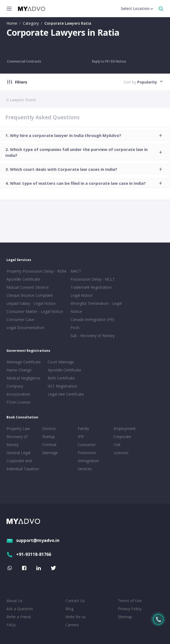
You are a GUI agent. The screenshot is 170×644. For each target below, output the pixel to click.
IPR (81, 437)
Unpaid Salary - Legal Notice (31, 303)
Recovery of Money (17, 441)
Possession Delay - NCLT (93, 279)
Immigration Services (88, 465)
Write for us (76, 617)
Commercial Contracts (24, 61)
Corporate (122, 437)
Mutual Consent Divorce (28, 287)
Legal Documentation (25, 328)
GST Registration (62, 386)
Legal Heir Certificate (66, 394)
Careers (72, 625)
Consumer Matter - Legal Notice (35, 311)
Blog (69, 609)
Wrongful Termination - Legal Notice (96, 307)
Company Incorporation (18, 390)
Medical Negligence (23, 378)
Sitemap (125, 617)
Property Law (18, 428)
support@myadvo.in (33, 540)
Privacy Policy (130, 609)
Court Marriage (61, 362)
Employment (125, 428)
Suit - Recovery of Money (93, 336)
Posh (75, 328)
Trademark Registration (91, 287)
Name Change (19, 370)
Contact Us (75, 601)
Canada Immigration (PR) (92, 319)
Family (83, 428)
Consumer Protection (87, 449)
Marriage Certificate (24, 362)
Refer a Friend (19, 617)
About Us (15, 601)
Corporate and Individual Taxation (23, 465)
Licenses (121, 453)
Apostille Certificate (23, 279)
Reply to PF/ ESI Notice (109, 61)
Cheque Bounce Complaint (30, 295)
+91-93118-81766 (29, 554)
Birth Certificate (61, 378)
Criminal (49, 445)
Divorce (49, 428)
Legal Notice (82, 295)
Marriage (50, 453)
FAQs (11, 625)
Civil (117, 445)
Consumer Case (20, 319)
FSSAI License (19, 402)
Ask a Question (20, 609)
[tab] (85, 135)
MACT (76, 271)
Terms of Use (130, 601)
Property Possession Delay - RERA (36, 271)
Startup (49, 437)
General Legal (18, 453)
